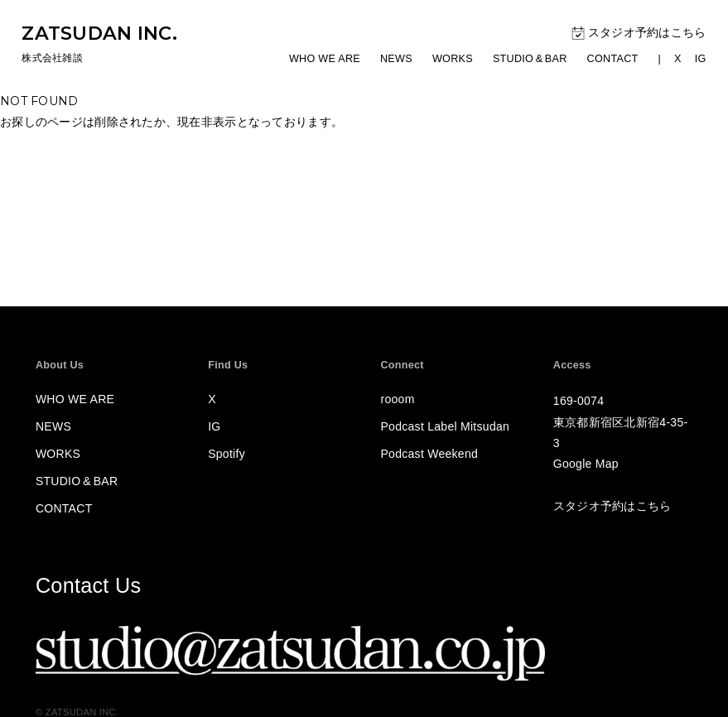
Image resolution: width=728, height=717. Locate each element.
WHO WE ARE (325, 59)
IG (701, 59)
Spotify (227, 454)
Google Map (586, 464)
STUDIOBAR (530, 59)
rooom (398, 399)
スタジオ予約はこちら (639, 33)
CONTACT (613, 59)
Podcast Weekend (430, 454)
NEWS (396, 59)
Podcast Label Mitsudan (446, 426)
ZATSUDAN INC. (99, 33)
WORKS (453, 59)
